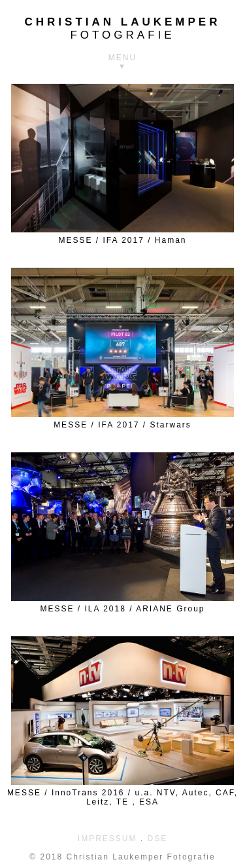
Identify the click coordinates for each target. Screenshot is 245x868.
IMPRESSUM (107, 839)
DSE (158, 839)
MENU (122, 58)
